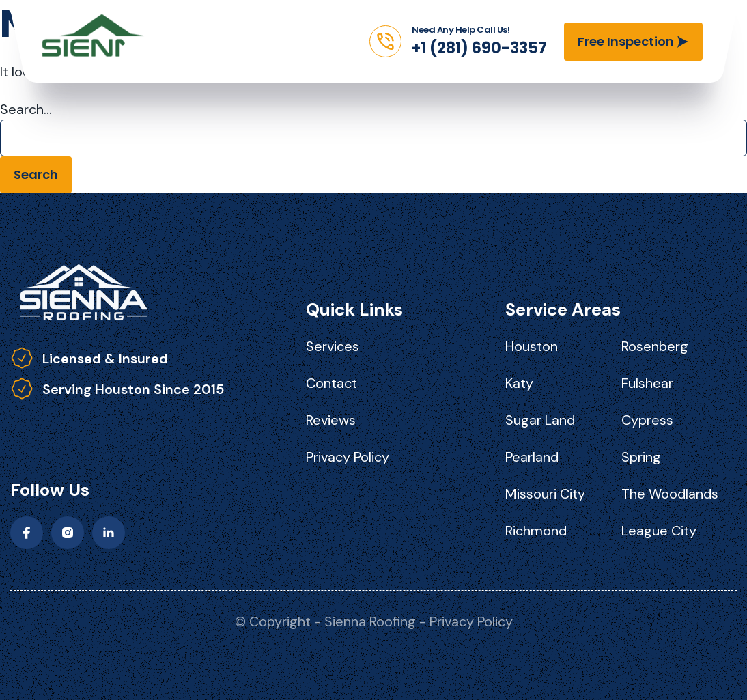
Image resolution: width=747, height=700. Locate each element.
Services (333, 346)
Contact (332, 383)
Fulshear (647, 383)
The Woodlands (670, 494)
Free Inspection (626, 41)
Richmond (536, 531)
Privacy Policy (348, 457)
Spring (641, 457)
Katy (519, 383)
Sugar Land (540, 420)
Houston (532, 346)
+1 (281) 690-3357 (479, 48)
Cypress (647, 420)
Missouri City (545, 494)
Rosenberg (655, 346)
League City (659, 531)
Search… (26, 109)
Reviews (331, 420)
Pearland (532, 457)
